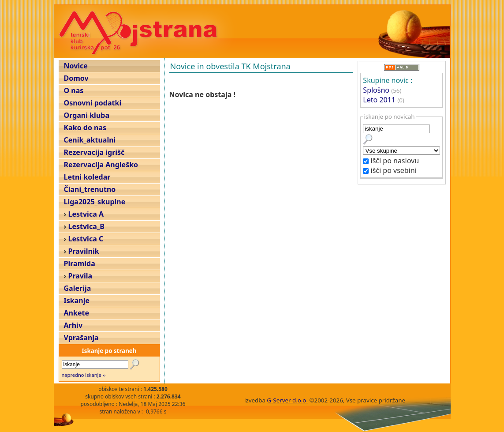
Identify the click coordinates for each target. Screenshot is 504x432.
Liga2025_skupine (95, 202)
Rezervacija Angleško (101, 165)
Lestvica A (86, 214)
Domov (76, 78)
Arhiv (73, 325)
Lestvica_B (86, 226)
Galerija (78, 288)
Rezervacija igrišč (94, 152)
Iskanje (77, 301)
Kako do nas (85, 128)
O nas (74, 90)
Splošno (376, 90)
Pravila (80, 276)
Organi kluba (87, 115)
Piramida (80, 263)
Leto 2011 (379, 100)
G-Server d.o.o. (287, 400)
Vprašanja (81, 338)
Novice (76, 66)
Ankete (77, 313)
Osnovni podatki (93, 103)
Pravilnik (84, 251)
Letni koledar (87, 177)
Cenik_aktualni (90, 140)
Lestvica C (86, 239)
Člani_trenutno (90, 189)
